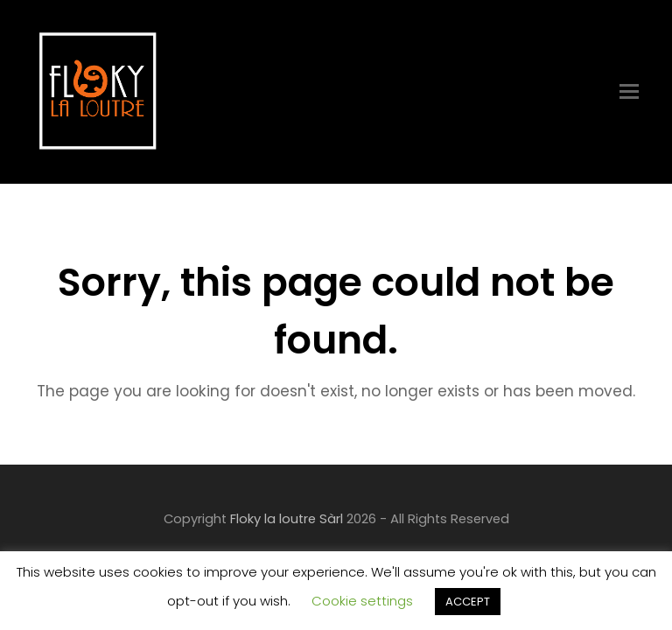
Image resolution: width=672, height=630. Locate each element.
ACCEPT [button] (468, 602)
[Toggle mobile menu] (629, 92)
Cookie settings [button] (362, 601)
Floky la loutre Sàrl (287, 519)
